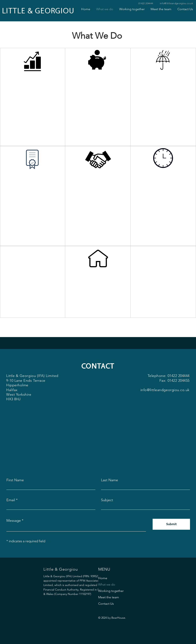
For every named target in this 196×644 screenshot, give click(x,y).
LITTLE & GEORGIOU (38, 11)
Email (11, 500)
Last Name (109, 480)
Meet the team (109, 597)
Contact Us (106, 604)
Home (103, 578)
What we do (107, 584)
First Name (15, 480)
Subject (107, 500)
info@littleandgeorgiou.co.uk (176, 3)
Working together (111, 591)
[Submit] (171, 524)
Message (14, 521)
